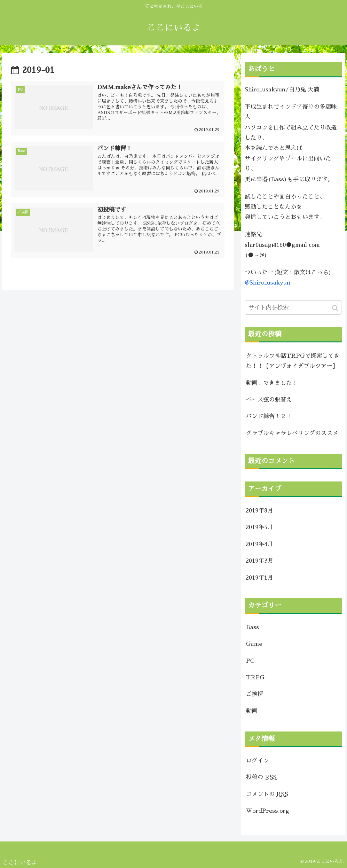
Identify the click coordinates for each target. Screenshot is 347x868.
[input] (293, 307)
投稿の (261, 777)
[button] (336, 308)
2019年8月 (260, 511)
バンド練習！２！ (269, 416)
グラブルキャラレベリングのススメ (292, 433)
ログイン (257, 761)
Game (254, 644)
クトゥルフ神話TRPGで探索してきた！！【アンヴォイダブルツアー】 (293, 361)
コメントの (267, 794)
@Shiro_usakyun (268, 283)
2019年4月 (260, 544)
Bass (252, 627)
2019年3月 (260, 561)
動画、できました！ (272, 383)
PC (250, 661)
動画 (252, 711)
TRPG (255, 677)
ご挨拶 (255, 694)
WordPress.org (268, 811)
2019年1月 (260, 578)
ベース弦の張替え (269, 400)
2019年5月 (260, 527)
